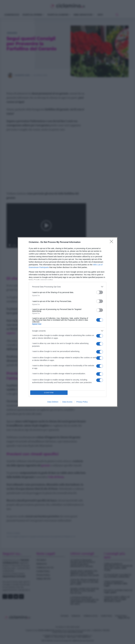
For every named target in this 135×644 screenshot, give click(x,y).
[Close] (112, 242)
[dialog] (68, 322)
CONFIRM (49, 393)
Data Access (67, 402)
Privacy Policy (82, 402)
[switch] (100, 292)
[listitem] (68, 287)
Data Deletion (53, 402)
